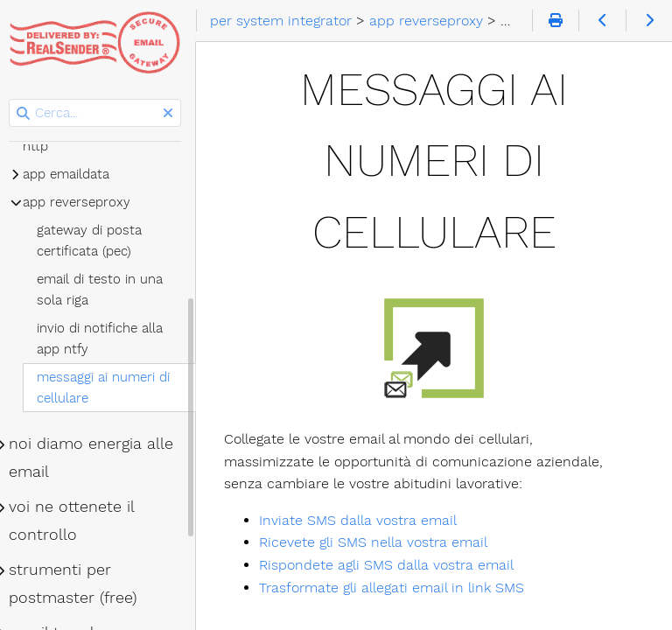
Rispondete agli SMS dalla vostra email (392, 565)
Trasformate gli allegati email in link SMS (397, 588)
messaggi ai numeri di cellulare (108, 388)
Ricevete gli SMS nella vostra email (378, 542)
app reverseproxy (82, 202)
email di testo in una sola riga (105, 290)
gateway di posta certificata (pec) (94, 241)
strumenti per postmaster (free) (78, 584)
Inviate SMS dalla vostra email (363, 520)
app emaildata (71, 174)
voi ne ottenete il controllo (77, 521)
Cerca (15, 99)
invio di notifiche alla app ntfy (105, 339)
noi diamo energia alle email (96, 458)
